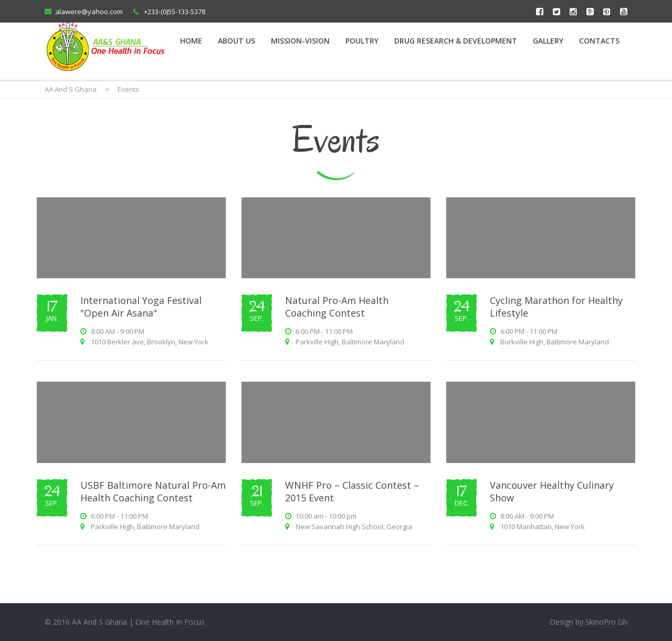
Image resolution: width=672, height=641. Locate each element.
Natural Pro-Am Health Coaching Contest (337, 307)
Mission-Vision (300, 41)
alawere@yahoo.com (89, 12)
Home (191, 41)
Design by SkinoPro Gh (589, 622)
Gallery (548, 41)
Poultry (362, 41)
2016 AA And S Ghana (90, 622)
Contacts (599, 41)
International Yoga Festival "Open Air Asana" (141, 307)
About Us (237, 41)
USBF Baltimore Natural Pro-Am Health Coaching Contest (153, 491)
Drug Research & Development (456, 41)
